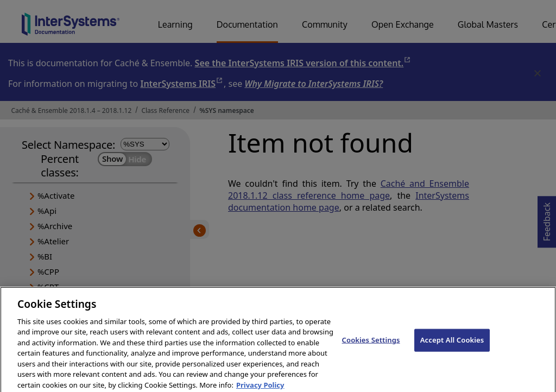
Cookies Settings (371, 344)
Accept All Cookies (452, 344)
